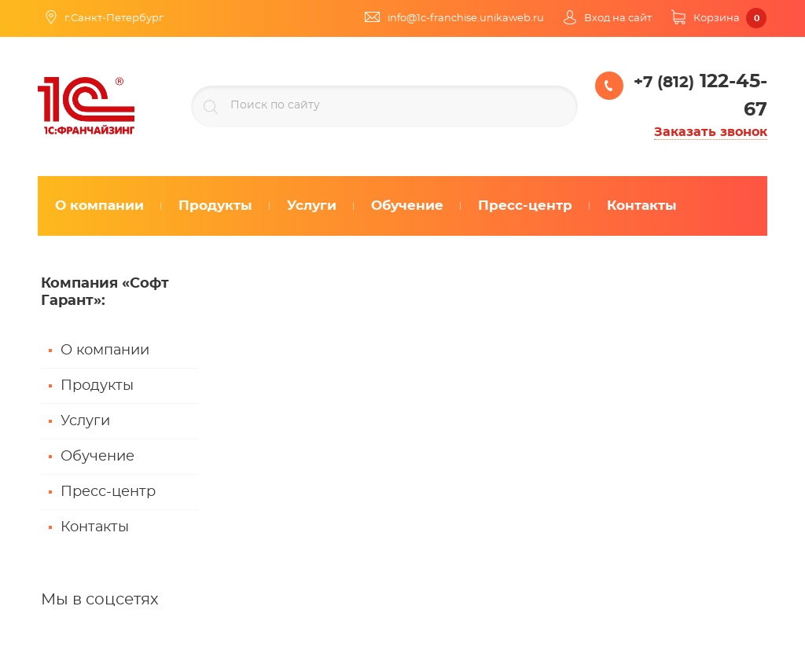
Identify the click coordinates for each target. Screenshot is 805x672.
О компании (105, 351)
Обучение (97, 457)
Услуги (85, 421)
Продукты (97, 386)
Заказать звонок (711, 132)
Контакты (95, 527)
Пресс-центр (108, 492)
